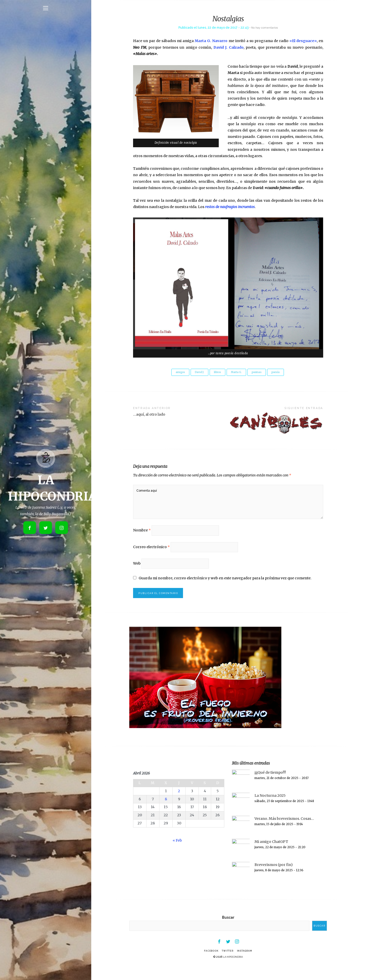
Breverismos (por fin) (274, 877)
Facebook (208, 964)
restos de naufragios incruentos (230, 207)
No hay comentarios (265, 27)
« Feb (177, 853)
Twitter (227, 964)
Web (137, 574)
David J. (197, 373)
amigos (176, 373)
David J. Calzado (229, 47)
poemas (259, 373)
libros (216, 373)
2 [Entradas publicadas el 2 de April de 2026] (179, 803)
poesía (280, 373)
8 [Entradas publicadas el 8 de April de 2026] (166, 811)
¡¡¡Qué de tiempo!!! (270, 785)
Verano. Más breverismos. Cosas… (284, 831)
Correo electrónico (151, 555)
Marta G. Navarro (211, 41)
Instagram (247, 964)
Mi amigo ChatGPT (271, 854)
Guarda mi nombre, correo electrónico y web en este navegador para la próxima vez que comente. (225, 589)
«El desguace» (303, 41)
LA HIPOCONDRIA (233, 970)
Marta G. (237, 373)
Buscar (228, 930)
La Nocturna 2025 (270, 808)
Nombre (142, 537)
